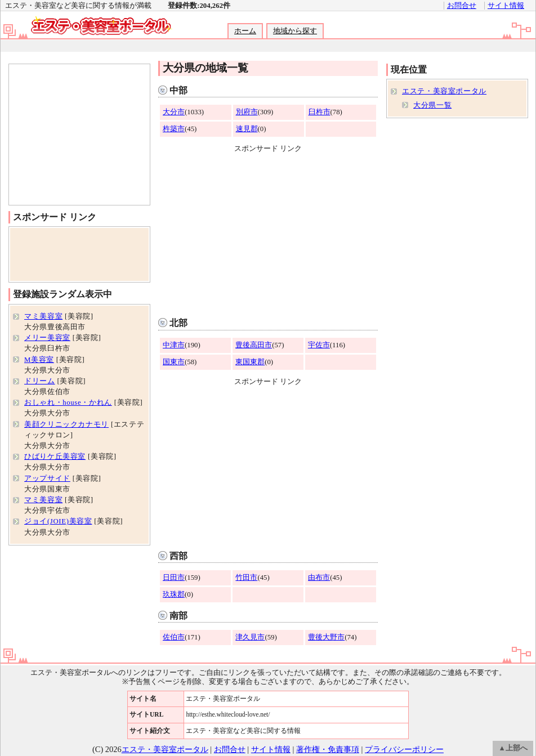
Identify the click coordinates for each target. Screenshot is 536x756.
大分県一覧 (432, 105)
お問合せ (462, 6)
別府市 (247, 112)
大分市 (174, 112)
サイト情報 (506, 6)
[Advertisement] (267, 46)
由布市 (319, 578)
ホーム (245, 31)
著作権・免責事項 (328, 749)
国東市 (174, 362)
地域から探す (295, 31)
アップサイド (47, 478)
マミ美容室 (43, 316)
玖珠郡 (174, 594)
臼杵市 (320, 112)
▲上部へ (513, 748)
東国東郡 (250, 362)
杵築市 (174, 129)
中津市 (174, 345)
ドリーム (40, 381)
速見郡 (247, 129)
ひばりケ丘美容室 (55, 457)
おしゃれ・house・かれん (68, 402)
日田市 (174, 578)
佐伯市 (174, 637)
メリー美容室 (47, 338)
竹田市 (246, 578)
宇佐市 (319, 345)
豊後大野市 (326, 637)
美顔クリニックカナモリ (66, 424)
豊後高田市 (254, 345)
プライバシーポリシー (404, 749)
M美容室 (39, 360)
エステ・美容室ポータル (444, 91)
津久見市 (250, 637)
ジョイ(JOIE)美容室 (58, 521)
